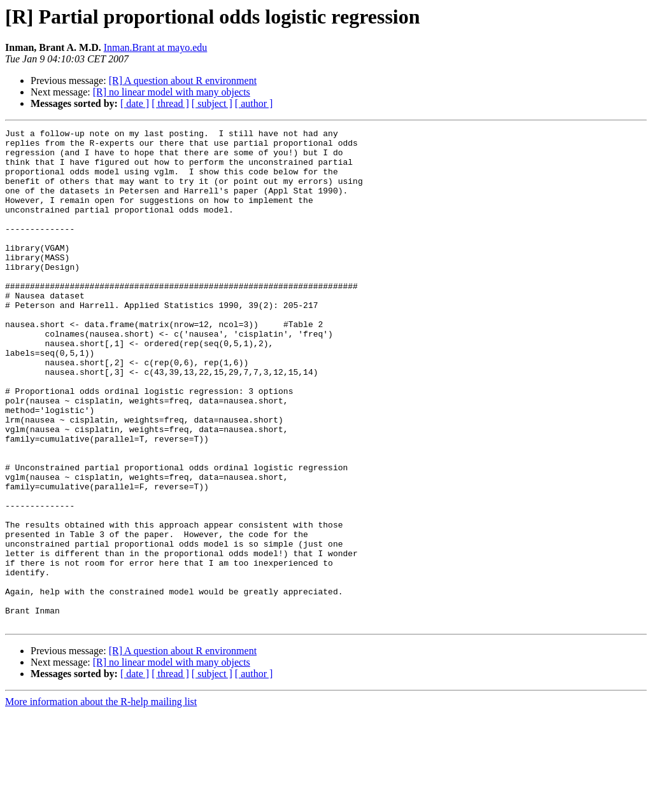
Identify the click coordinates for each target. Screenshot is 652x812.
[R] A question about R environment (183, 80)
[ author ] (254, 103)
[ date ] (135, 103)
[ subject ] (212, 103)
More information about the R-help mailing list (101, 801)
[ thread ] (170, 103)
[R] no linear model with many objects (172, 92)
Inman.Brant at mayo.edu (156, 47)
